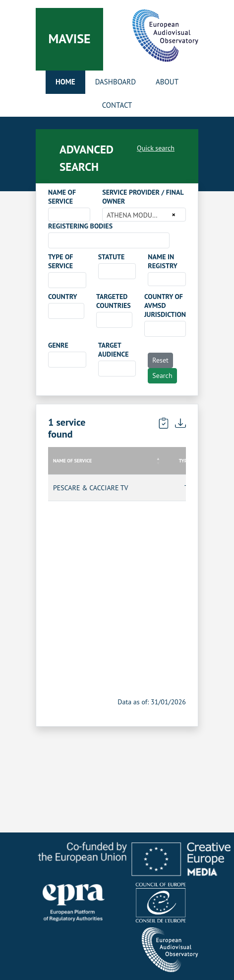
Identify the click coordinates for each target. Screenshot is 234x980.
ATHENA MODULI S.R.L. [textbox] (138, 215)
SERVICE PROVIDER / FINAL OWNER (143, 197)
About (167, 82)
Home (65, 82)
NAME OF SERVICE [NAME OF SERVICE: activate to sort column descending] (72, 461)
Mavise (69, 38)
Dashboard (116, 82)
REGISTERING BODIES (80, 226)
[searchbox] (54, 240)
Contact (117, 105)
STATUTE (112, 257)
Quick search (156, 148)
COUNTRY (63, 297)
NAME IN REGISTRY (163, 261)
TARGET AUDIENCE (114, 350)
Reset (160, 360)
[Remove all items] (172, 215)
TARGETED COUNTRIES (114, 301)
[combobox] (69, 215)
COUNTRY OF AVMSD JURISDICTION (165, 305)
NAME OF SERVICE (62, 197)
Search (162, 376)
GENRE (58, 345)
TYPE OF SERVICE (60, 261)
